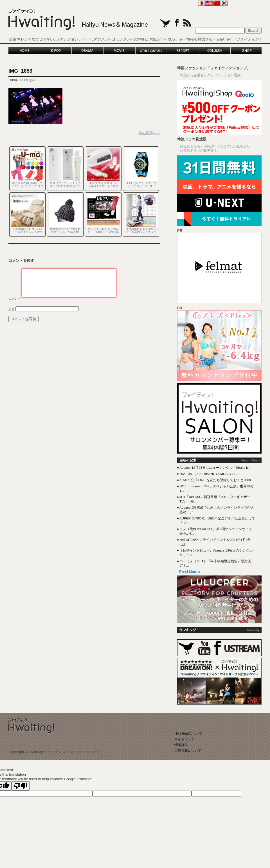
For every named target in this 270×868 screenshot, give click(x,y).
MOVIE (119, 51)
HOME (24, 51)
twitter (166, 23)
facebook (177, 23)
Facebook (218, 648)
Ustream (242, 649)
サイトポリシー (186, 739)
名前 (12, 310)
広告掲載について (188, 751)
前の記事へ (149, 133)
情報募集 (181, 745)
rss (187, 23)
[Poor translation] (21, 786)
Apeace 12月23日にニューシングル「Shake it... (215, 468)
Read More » (190, 572)
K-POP (56, 51)
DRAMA (88, 51)
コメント (15, 298)
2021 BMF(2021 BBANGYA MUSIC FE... (209, 474)
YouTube (204, 648)
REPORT (183, 51)
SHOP (246, 51)
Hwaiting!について (188, 733)
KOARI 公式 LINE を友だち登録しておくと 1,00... (217, 480)
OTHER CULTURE (151, 51)
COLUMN (214, 51)
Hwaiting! (78, 20)
